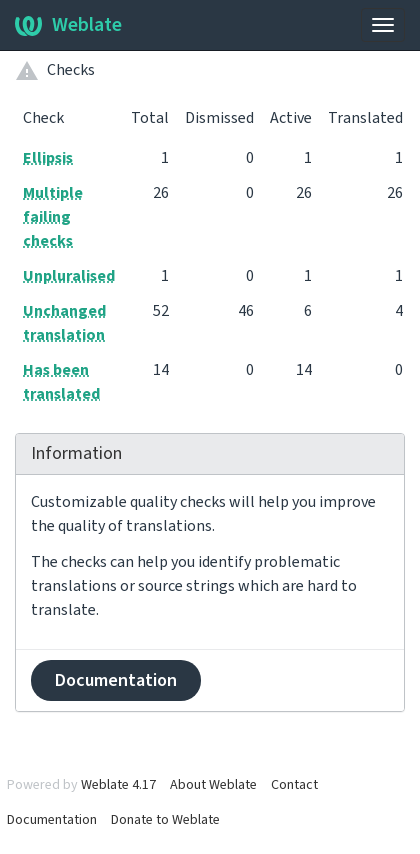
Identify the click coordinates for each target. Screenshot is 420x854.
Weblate (68, 25)
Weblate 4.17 (118, 785)
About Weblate (213, 785)
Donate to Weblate (165, 820)
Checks (71, 70)
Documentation (116, 680)
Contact (294, 785)
